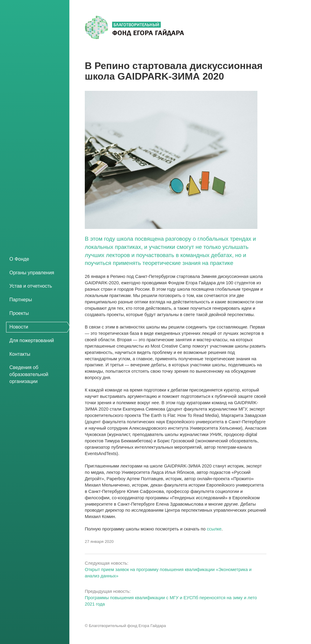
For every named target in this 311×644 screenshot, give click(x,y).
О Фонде (19, 259)
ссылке (214, 529)
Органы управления (32, 273)
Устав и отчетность (31, 286)
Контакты (20, 354)
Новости (19, 327)
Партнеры (21, 300)
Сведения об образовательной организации (29, 374)
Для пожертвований (32, 340)
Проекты (19, 313)
